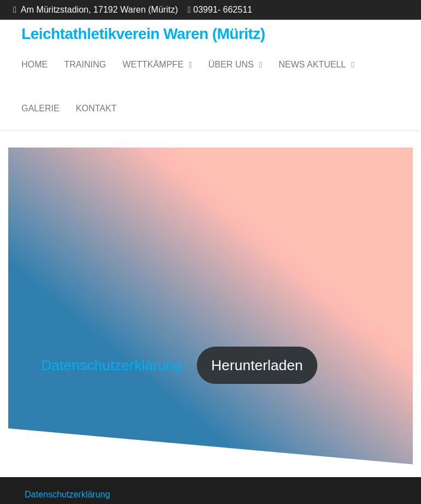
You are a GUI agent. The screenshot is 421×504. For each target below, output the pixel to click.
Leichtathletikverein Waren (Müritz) (143, 34)
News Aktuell (312, 64)
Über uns (231, 64)
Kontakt (96, 108)
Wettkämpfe (153, 64)
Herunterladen (257, 365)
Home (35, 64)
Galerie (40, 108)
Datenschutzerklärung (113, 365)
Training (85, 64)
